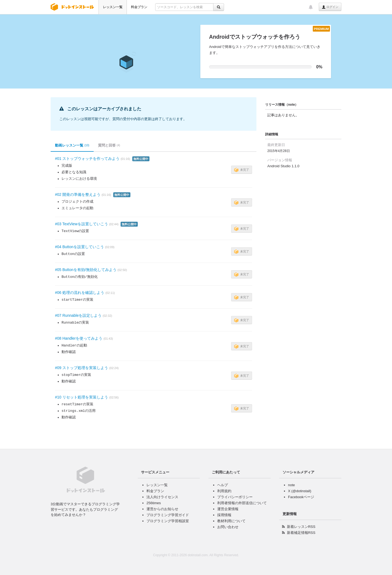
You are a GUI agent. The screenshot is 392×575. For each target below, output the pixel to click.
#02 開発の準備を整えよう (78, 194)
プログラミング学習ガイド (168, 515)
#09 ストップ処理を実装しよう (82, 368)
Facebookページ (301, 497)
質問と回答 (109, 145)
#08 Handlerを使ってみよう (79, 338)
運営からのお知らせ (162, 509)
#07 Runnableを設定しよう (78, 315)
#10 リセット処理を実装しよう (82, 397)
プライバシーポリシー (235, 497)
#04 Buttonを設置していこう (79, 247)
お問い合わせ (228, 527)
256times (154, 503)
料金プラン (139, 7)
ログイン (330, 7)
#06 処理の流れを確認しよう (80, 293)
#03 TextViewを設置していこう (82, 224)
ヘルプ (223, 485)
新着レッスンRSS (301, 527)
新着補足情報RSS (301, 533)
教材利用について (231, 521)
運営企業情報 (228, 509)
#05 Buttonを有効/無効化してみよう (86, 270)
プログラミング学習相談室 (168, 521)
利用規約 (224, 491)
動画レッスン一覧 (72, 145)
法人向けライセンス (162, 497)
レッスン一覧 (113, 7)
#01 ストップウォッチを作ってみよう (87, 159)
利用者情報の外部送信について (242, 503)
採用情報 (224, 515)
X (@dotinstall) (300, 491)
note (291, 485)
